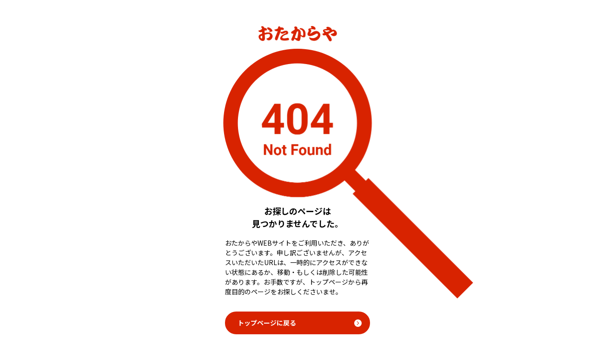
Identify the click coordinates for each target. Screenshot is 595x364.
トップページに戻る (267, 323)
